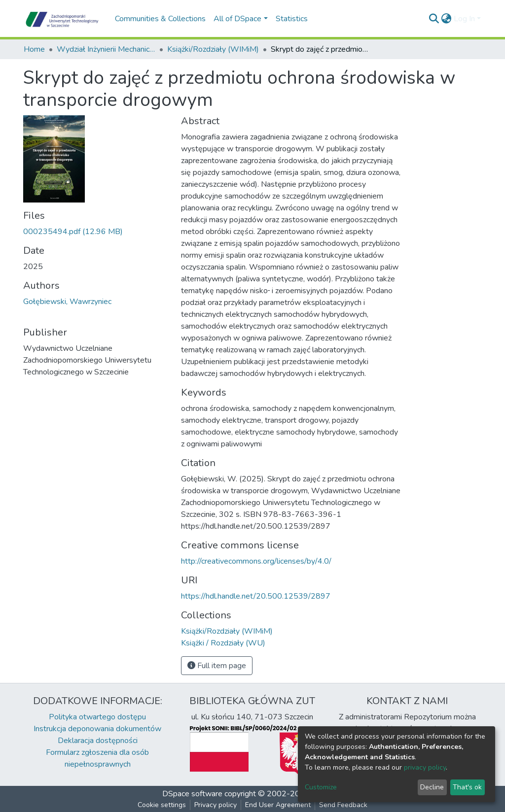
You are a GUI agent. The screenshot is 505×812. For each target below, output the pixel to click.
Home (34, 49)
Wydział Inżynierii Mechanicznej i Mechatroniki (106, 49)
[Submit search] (434, 19)
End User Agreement (278, 805)
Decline (432, 787)
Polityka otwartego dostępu (97, 717)
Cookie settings (162, 805)
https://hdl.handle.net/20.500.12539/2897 (256, 596)
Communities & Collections (160, 19)
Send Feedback (343, 805)
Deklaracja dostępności (98, 741)
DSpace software (192, 794)
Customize (321, 787)
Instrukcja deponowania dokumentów (97, 729)
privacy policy (425, 767)
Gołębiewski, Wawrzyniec (67, 302)
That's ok (467, 787)
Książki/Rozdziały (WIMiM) (213, 49)
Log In (464, 19)
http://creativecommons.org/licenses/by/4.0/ (256, 561)
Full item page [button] (217, 666)
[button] (447, 19)
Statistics (292, 19)
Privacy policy (216, 805)
